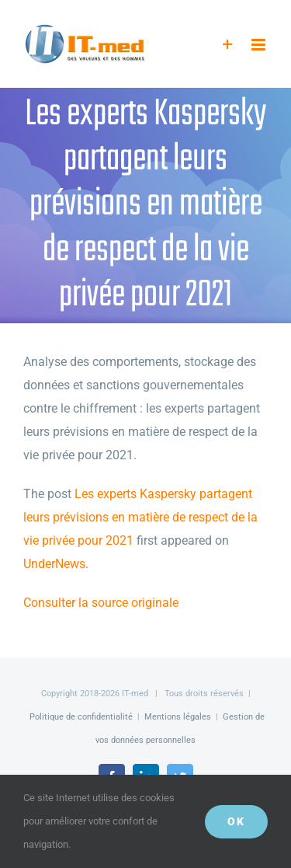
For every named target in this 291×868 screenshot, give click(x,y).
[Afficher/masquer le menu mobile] (260, 45)
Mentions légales (178, 717)
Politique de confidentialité (81, 717)
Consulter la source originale (101, 603)
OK (236, 821)
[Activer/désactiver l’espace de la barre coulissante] (228, 45)
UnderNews (54, 564)
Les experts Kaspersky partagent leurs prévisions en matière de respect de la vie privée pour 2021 (140, 517)
